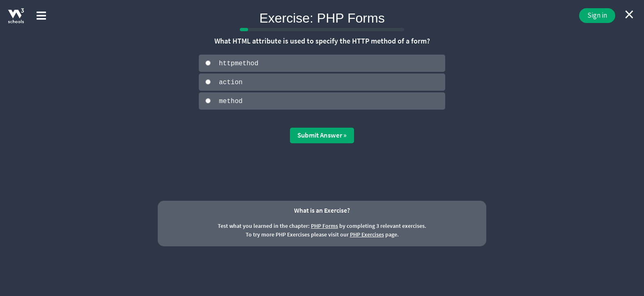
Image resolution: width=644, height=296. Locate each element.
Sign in (597, 15)
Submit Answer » (322, 135)
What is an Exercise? (322, 209)
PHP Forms (324, 225)
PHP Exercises (367, 234)
